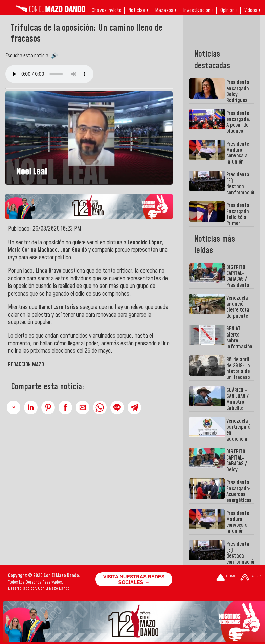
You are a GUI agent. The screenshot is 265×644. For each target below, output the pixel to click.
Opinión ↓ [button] (229, 10)
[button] (14, 407)
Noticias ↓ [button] (138, 10)
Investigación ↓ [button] (198, 10)
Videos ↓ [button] (252, 10)
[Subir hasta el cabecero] (250, 578)
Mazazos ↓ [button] (166, 10)
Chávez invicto (107, 10)
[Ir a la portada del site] (226, 578)
